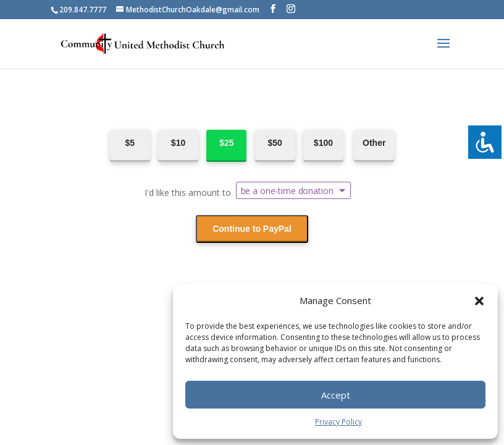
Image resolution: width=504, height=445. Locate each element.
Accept (336, 395)
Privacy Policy (338, 422)
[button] (479, 301)
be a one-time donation (287, 191)
